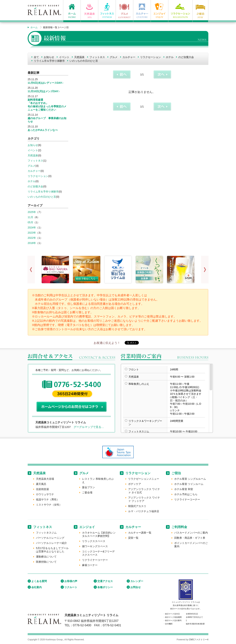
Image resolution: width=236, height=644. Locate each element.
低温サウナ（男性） (48, 499)
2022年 (32, 238)
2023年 (32, 233)
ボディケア (135, 484)
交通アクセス (105, 581)
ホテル (170, 57)
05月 (30, 222)
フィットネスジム (46, 533)
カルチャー (129, 57)
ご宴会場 (87, 492)
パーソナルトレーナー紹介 (51, 543)
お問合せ (136, 587)
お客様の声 (71, 581)
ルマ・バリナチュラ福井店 (144, 511)
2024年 (32, 228)
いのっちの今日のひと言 (84, 61)
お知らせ (49, 57)
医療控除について (46, 562)
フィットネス (97, 57)
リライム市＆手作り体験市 (49, 61)
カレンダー (137, 581)
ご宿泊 (176, 473)
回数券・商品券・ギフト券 (190, 538)
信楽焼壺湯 (42, 489)
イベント (64, 57)
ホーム (34, 27)
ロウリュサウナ (45, 494)
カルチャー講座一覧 (140, 533)
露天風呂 (41, 484)
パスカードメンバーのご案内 (191, 533)
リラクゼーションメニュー (144, 479)
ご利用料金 (179, 527)
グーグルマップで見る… (89, 427)
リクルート (71, 587)
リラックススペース (94, 541)
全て (36, 57)
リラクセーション (150, 57)
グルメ (114, 57)
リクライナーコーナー (187, 499)
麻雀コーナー (90, 565)
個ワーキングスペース (95, 546)
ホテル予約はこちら (186, 494)
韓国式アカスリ (137, 506)
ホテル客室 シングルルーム (190, 479)
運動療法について (46, 557)
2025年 (32, 212)
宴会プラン (88, 487)
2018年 (32, 243)
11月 (30, 217)
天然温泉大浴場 (45, 479)
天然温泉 (79, 57)
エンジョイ (87, 527)
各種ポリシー (105, 587)
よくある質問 (39, 581)
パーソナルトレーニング (50, 538)
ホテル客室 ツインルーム (189, 484)
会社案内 (37, 587)
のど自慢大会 (186, 57)
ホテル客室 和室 (184, 489)
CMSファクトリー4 (199, 640)
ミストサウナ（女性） (49, 505)
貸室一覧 (133, 538)
